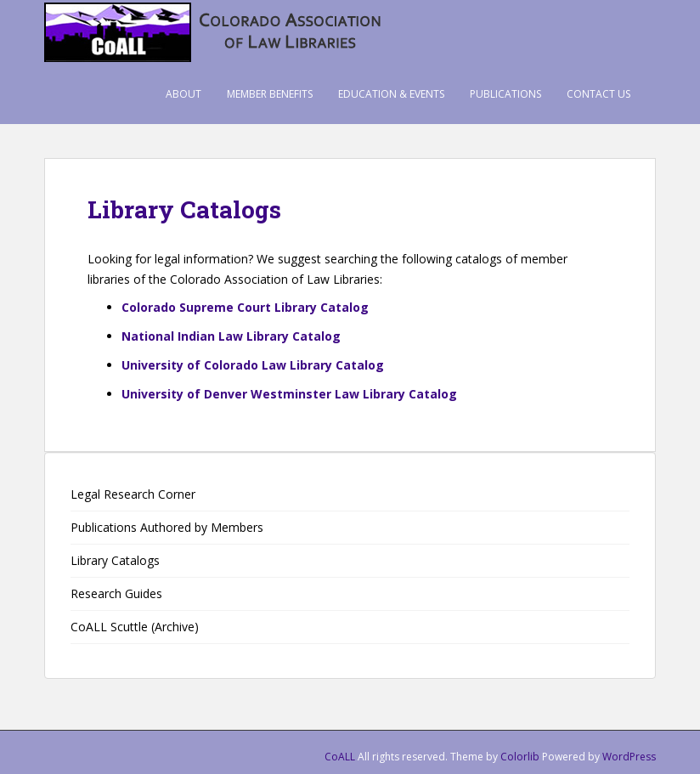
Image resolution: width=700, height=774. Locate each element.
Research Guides (116, 593)
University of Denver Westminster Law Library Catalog (289, 394)
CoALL (340, 757)
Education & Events (391, 94)
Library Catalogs (115, 560)
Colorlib (520, 757)
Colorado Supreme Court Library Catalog (245, 307)
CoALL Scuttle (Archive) (135, 627)
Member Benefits (270, 94)
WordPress (629, 757)
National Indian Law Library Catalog (231, 336)
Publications (505, 94)
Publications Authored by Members (167, 527)
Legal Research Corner (133, 494)
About (183, 94)
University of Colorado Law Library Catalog (253, 365)
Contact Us (598, 94)
